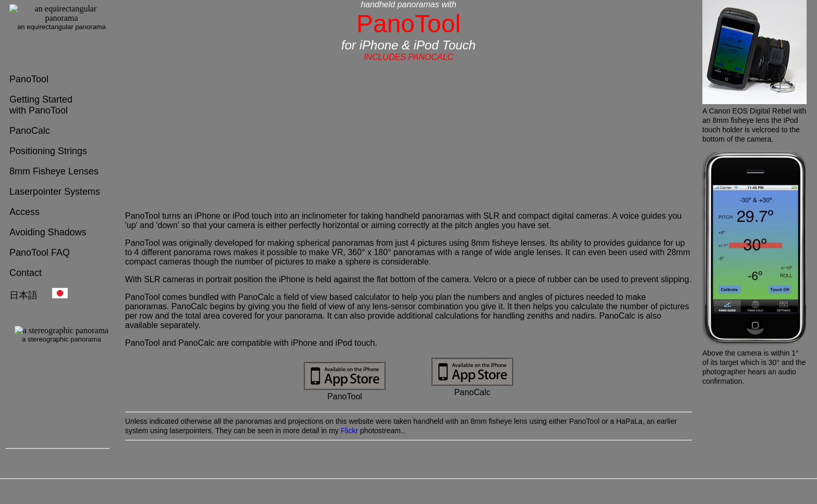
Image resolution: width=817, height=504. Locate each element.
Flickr (349, 431)
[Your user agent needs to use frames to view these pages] (57, 34)
